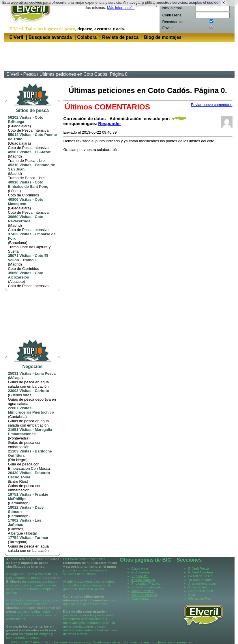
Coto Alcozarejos (26, 275)
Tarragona (18, 542)
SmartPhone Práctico (147, 587)
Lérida (14, 191)
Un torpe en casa (144, 595)
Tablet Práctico (143, 591)
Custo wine (140, 568)
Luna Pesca (45, 373)
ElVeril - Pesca (21, 74)
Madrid (15, 156)
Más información (121, 8)
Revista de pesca (120, 37)
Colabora (87, 37)
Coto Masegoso (26, 202)
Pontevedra (19, 438)
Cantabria (17, 417)
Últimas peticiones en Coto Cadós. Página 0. (84, 74)
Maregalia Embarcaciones (30, 432)
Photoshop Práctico (146, 583)
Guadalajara (19, 126)
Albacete (17, 282)
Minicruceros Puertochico (31, 412)
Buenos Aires (20, 395)
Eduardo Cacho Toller (29, 475)
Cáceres (16, 529)
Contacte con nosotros (140, 642)
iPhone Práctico (143, 580)
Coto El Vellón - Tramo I (28, 258)
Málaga (15, 378)
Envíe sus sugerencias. (176, 642)
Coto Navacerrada (26, 219)
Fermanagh (19, 503)
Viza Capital (140, 598)
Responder (109, 123)
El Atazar (43, 152)
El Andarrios (141, 572)
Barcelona (18, 243)
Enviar (168, 28)
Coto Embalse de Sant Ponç (28, 184)
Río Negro (18, 460)
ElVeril (16, 37)
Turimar (42, 538)
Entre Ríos (18, 481)
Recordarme (173, 22)
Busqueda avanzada (50, 37)
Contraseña (172, 15)
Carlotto (42, 391)
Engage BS (140, 576)
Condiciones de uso (108, 642)
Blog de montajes (163, 37)
